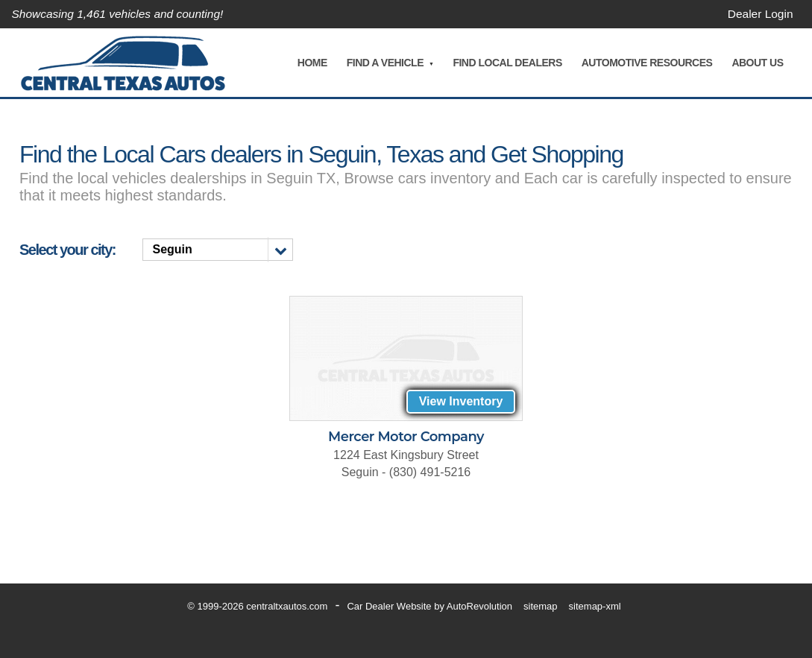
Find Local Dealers (507, 63)
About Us (757, 63)
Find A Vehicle (384, 63)
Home (312, 63)
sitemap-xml (595, 606)
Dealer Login (759, 14)
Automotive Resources (646, 63)
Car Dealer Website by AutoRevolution (429, 606)
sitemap (541, 606)
